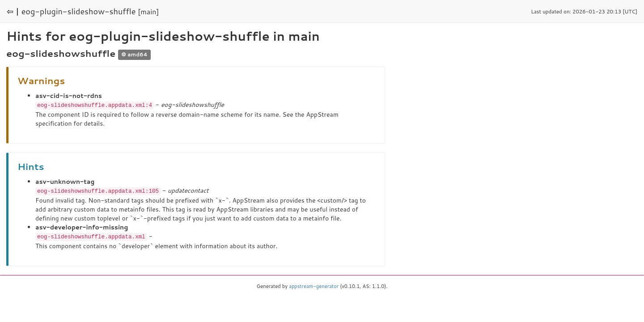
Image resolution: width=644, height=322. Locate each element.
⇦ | (13, 11)
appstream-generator (314, 285)
